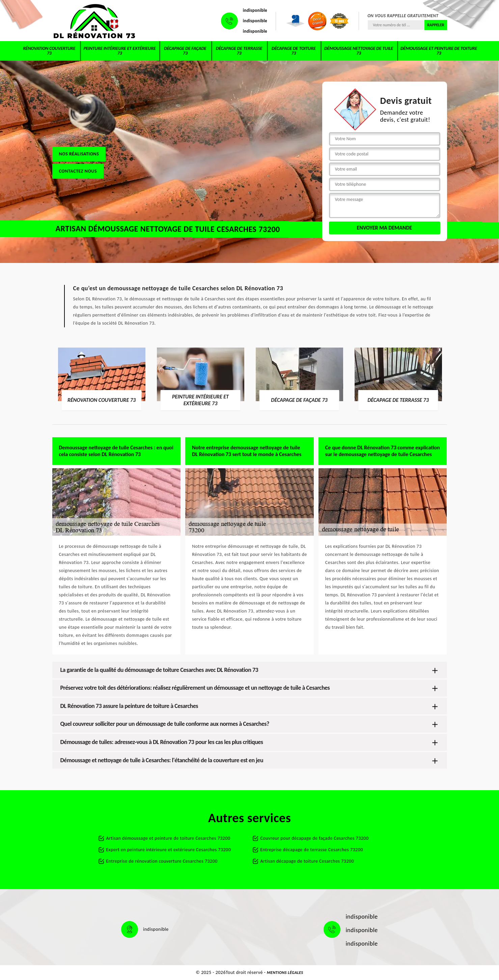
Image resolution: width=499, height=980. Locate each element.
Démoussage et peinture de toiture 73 (439, 51)
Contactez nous (78, 171)
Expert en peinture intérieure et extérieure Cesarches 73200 (169, 850)
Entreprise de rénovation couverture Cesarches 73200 (162, 861)
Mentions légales (285, 973)
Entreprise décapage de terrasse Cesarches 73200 (312, 850)
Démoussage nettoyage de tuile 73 (359, 51)
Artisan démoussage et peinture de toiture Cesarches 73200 (168, 838)
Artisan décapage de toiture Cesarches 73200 (307, 861)
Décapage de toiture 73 (294, 51)
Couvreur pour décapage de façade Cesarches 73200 (315, 838)
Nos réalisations (79, 154)
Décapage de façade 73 (185, 51)
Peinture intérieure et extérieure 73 (119, 51)
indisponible (255, 10)
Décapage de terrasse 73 (239, 51)
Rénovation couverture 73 (49, 51)
